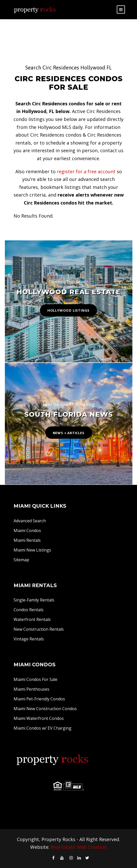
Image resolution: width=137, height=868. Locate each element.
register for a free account (86, 171)
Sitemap (21, 560)
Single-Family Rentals (34, 600)
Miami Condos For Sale (35, 679)
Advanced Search (30, 521)
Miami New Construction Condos (45, 709)
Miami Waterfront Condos (39, 718)
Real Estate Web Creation (79, 847)
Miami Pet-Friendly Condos (39, 699)
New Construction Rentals (39, 629)
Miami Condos (27, 530)
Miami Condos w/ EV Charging (43, 728)
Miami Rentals (27, 540)
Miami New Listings (32, 550)
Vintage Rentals (29, 639)
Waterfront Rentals (32, 619)
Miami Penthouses (31, 689)
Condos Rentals (29, 610)
